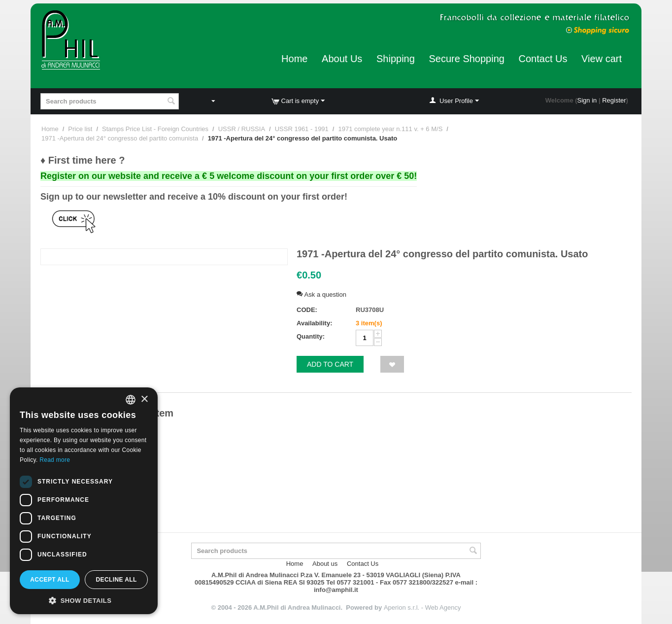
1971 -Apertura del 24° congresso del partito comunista (120, 138)
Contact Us (543, 59)
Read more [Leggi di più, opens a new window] (55, 460)
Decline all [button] (116, 580)
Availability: (314, 323)
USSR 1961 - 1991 (302, 129)
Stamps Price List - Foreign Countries (155, 129)
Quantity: (311, 336)
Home (294, 59)
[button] (84, 600)
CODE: (307, 310)
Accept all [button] (50, 580)
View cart (602, 59)
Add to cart (330, 364)
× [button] (144, 399)
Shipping (396, 59)
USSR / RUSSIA (242, 129)
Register (614, 100)
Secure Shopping (466, 59)
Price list (80, 129)
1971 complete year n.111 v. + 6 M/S (390, 129)
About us (325, 564)
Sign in (587, 100)
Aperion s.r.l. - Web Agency (422, 607)
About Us (342, 59)
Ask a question (321, 295)
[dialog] (84, 501)
